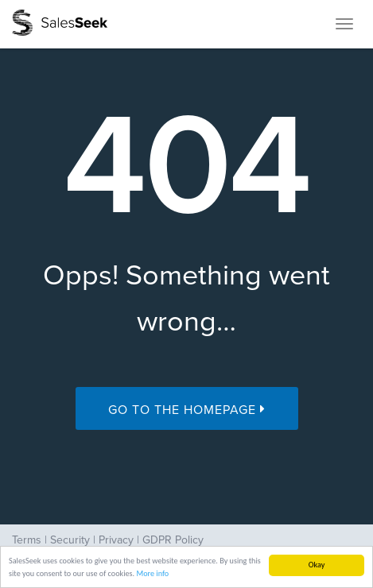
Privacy (116, 540)
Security (70, 540)
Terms (27, 540)
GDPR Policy (173, 540)
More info (152, 573)
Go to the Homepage (187, 410)
